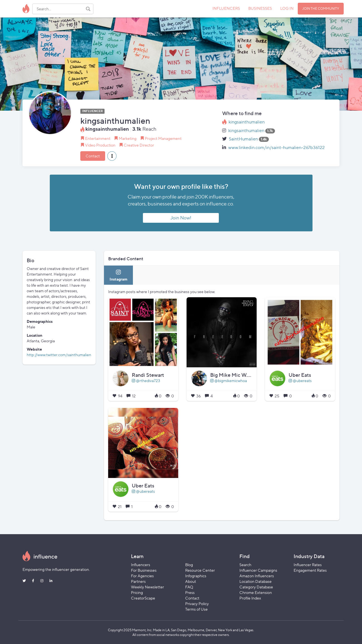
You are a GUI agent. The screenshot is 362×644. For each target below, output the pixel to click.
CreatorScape (143, 598)
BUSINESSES (260, 8)
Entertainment (98, 138)
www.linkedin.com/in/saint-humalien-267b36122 (277, 148)
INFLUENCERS (226, 8)
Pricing (137, 592)
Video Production (100, 145)
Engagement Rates (310, 570)
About (191, 581)
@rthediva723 (146, 381)
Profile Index (250, 598)
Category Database (256, 587)
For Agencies (142, 576)
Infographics (196, 576)
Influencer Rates (308, 565)
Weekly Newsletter (147, 587)
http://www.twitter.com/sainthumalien (59, 355)
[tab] (118, 275)
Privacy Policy (197, 604)
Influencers (141, 565)
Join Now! (181, 218)
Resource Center (200, 570)
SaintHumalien (243, 139)
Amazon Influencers (257, 576)
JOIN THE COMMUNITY (321, 8)
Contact (93, 156)
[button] (112, 156)
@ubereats (300, 381)
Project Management (163, 138)
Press (190, 592)
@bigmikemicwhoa (229, 381)
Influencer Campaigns (258, 570)
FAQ (189, 587)
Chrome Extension (256, 592)
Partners (138, 581)
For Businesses (144, 570)
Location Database (256, 581)
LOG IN (287, 8)
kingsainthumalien (247, 122)
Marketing (128, 138)
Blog (189, 565)
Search (245, 565)
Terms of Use (196, 609)
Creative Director (139, 145)
